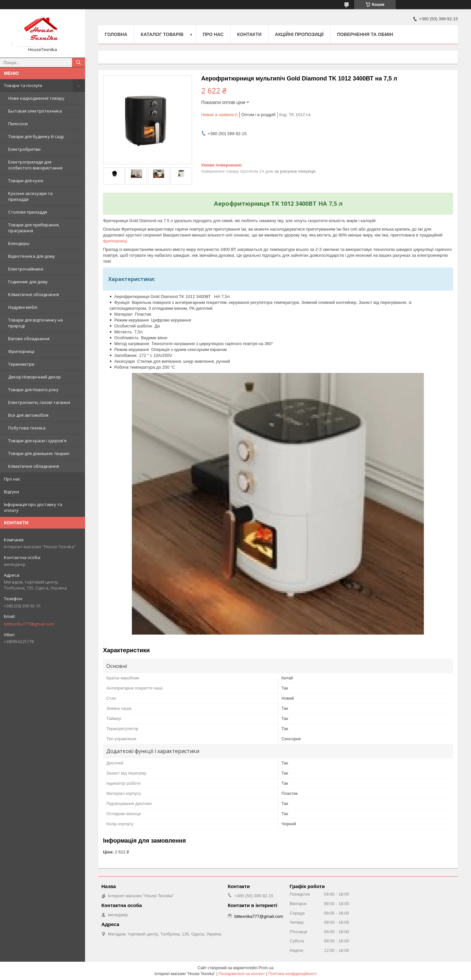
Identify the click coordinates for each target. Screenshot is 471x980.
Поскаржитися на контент (242, 974)
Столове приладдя (28, 212)
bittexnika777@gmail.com (29, 624)
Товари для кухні (26, 181)
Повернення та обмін (365, 34)
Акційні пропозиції (299, 34)
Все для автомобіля (28, 415)
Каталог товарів (162, 34)
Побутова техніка (27, 428)
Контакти (249, 34)
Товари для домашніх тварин (39, 453)
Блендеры (19, 243)
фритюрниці (115, 241)
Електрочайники (26, 269)
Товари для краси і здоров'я (37, 441)
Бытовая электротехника (35, 111)
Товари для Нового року (33, 390)
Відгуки (11, 492)
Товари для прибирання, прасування (34, 228)
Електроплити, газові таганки (39, 402)
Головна (116, 34)
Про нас (12, 479)
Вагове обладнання (29, 339)
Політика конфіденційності (292, 974)
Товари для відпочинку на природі (35, 323)
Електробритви (24, 149)
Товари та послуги (23, 85)
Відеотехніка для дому (32, 256)
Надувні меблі (23, 307)
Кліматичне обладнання (34, 294)
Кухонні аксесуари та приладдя (30, 196)
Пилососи (18, 124)
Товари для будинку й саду (36, 136)
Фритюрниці (21, 351)
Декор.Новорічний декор (35, 377)
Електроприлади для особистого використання (35, 165)
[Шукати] (78, 62)
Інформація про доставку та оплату (33, 507)
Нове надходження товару (36, 98)
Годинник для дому (28, 282)
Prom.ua (266, 968)
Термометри (21, 364)
